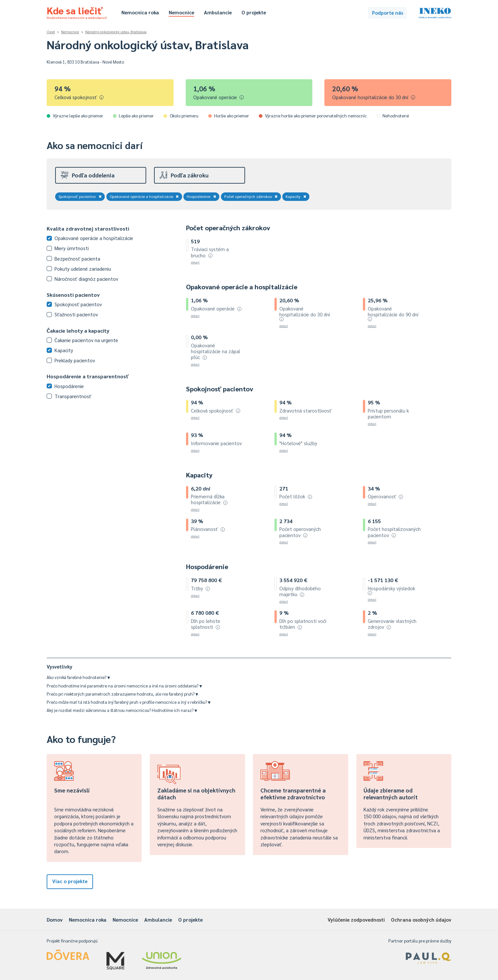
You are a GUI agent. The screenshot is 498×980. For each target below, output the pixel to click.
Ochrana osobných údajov (421, 920)
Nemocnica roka (140, 12)
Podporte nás (388, 13)
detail (195, 262)
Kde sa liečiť (77, 12)
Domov (55, 920)
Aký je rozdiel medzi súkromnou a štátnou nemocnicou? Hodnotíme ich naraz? (122, 710)
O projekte (254, 12)
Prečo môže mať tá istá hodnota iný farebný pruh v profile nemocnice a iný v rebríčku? (129, 702)
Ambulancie (218, 12)
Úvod (51, 32)
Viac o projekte (70, 881)
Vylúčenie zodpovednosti (356, 920)
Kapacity (296, 196)
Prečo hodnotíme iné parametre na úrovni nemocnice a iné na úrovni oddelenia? (124, 686)
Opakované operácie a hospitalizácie (144, 196)
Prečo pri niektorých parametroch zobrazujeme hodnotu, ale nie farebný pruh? (122, 694)
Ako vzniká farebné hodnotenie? (78, 677)
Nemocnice (181, 12)
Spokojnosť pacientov (80, 196)
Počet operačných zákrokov (251, 196)
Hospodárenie (202, 196)
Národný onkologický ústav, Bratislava (116, 32)
